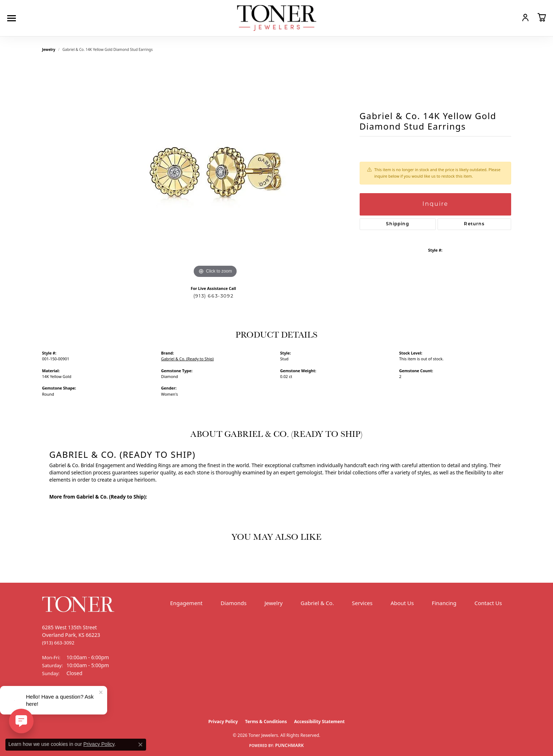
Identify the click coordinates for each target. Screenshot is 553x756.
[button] (510, 17)
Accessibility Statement (319, 722)
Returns (474, 224)
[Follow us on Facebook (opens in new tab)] (49, 700)
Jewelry (273, 603)
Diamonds (233, 603)
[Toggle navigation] (13, 18)
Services (362, 603)
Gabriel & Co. (317, 603)
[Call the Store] (58, 643)
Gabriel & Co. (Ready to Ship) (188, 359)
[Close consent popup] (140, 744)
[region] (215, 171)
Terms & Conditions (266, 722)
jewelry (49, 49)
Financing (444, 603)
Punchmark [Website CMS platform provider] (290, 745)
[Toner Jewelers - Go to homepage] (277, 18)
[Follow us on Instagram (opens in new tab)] (67, 700)
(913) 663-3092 (213, 296)
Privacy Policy (223, 722)
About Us (402, 603)
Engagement (186, 603)
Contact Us (488, 603)
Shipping (398, 224)
